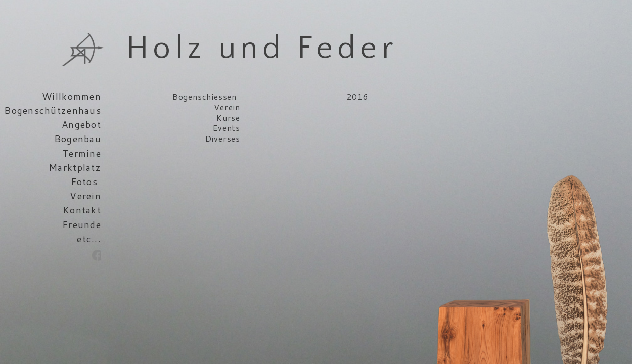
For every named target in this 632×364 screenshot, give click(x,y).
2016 (357, 96)
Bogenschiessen (205, 96)
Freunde (82, 224)
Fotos (84, 181)
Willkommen (72, 96)
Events (227, 128)
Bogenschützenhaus (53, 110)
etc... (89, 239)
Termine (82, 153)
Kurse (228, 118)
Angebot (81, 124)
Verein (85, 196)
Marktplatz (75, 167)
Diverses (223, 138)
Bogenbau (78, 139)
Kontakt (82, 210)
